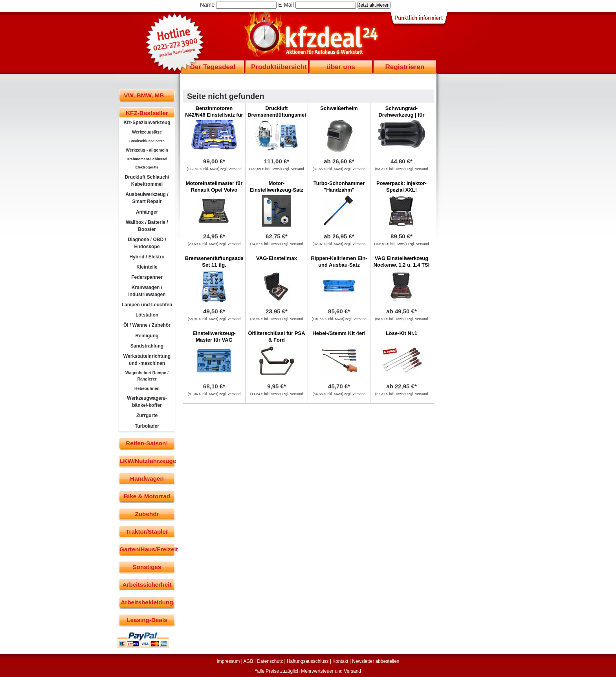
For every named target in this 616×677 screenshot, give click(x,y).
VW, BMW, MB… (147, 95)
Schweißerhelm (339, 108)
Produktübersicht (279, 67)
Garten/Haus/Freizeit (147, 549)
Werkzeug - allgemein (147, 150)
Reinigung (147, 336)
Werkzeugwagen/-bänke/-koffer (147, 402)
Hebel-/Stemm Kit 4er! (339, 333)
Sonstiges (147, 567)
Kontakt (340, 661)
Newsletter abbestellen (376, 661)
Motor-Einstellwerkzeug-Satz (277, 187)
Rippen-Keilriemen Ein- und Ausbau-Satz (339, 262)
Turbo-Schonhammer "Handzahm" (339, 187)
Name (207, 5)
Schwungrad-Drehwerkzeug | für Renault (401, 115)
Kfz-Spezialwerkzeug (147, 123)
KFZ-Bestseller (147, 113)
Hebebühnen (147, 388)
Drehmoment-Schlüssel (147, 159)
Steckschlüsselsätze (147, 141)
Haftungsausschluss (308, 661)
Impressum (228, 661)
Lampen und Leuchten (147, 305)
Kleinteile (147, 267)
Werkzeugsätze (147, 132)
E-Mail (286, 5)
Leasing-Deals (147, 620)
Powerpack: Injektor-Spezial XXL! (401, 187)
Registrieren (405, 67)
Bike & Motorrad (147, 496)
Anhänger (147, 212)
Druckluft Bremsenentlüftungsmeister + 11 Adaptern (281, 115)
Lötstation (147, 315)
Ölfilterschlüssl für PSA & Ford (276, 337)
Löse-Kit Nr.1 (401, 333)
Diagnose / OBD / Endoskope (147, 243)
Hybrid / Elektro (147, 257)
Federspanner (147, 277)
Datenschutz (270, 661)
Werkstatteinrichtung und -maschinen (147, 360)
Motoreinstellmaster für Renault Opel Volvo (214, 187)
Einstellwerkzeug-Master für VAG (214, 337)
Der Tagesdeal (213, 67)
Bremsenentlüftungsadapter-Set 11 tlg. (220, 262)
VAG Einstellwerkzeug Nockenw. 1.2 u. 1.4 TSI (402, 262)
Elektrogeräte (147, 167)
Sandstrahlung (147, 346)
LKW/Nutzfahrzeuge (147, 461)
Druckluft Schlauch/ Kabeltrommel (147, 181)
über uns (341, 67)
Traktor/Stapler (147, 532)
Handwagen (147, 478)
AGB (248, 661)
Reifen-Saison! (147, 443)
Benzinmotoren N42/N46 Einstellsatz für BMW (214, 115)
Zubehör (147, 514)
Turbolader (147, 426)
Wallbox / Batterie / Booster (147, 226)
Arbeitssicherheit (147, 585)
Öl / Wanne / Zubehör (147, 325)
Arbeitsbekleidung (147, 602)
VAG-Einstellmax (277, 258)
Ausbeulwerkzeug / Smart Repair (147, 198)
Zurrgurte (147, 415)
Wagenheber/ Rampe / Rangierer (147, 376)
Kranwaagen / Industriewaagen (147, 291)
